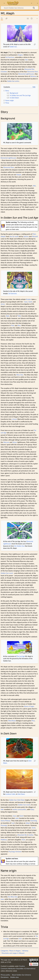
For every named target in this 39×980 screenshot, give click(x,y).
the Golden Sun (19, 546)
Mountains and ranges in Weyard (13, 953)
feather (31, 835)
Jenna (3, 304)
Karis (24, 840)
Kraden (28, 299)
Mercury (6, 442)
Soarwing (34, 821)
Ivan (13, 823)
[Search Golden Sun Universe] (19, 8)
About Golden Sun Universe (21, 975)
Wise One (20, 375)
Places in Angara (15, 951)
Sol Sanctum (10, 57)
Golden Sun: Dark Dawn (17, 800)
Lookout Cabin (11, 794)
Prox (33, 721)
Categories (4, 951)
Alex (19, 325)
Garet (30, 302)
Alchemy (33, 76)
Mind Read (12, 721)
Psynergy (4, 825)
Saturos (26, 236)
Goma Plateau (6, 821)
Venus (15, 442)
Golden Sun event (7, 573)
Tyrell (33, 828)
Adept (28, 823)
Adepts (19, 175)
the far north (14, 236)
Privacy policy (5, 975)
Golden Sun (13, 47)
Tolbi (19, 316)
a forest (14, 419)
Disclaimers (5, 977)
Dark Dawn (21, 794)
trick (20, 939)
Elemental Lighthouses (26, 74)
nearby (15, 809)
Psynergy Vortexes (15, 852)
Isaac (26, 302)
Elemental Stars (33, 72)
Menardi (35, 236)
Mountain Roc (22, 835)
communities (22, 809)
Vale (26, 60)
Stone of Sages (29, 706)
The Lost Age (21, 656)
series (13, 81)
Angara (20, 55)
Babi (8, 316)
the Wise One (13, 897)
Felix (13, 325)
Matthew (4, 840)
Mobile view (14, 977)
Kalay (32, 809)
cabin (17, 818)
